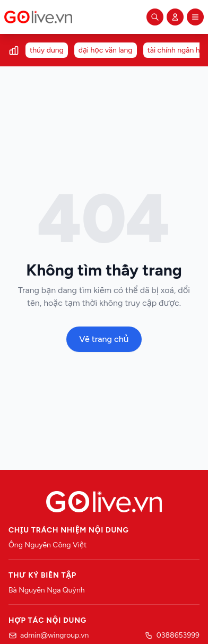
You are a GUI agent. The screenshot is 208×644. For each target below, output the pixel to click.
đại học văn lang (106, 50)
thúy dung (47, 50)
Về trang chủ (104, 339)
